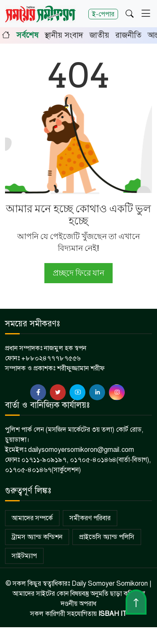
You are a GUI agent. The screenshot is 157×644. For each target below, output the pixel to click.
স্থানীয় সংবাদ (64, 35)
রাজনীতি (129, 35)
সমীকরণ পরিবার (90, 518)
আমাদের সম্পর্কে (32, 518)
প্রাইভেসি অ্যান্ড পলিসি (107, 537)
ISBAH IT (113, 614)
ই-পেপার (103, 14)
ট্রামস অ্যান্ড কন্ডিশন (37, 537)
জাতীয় (99, 35)
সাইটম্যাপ (24, 556)
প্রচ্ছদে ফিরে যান (78, 273)
